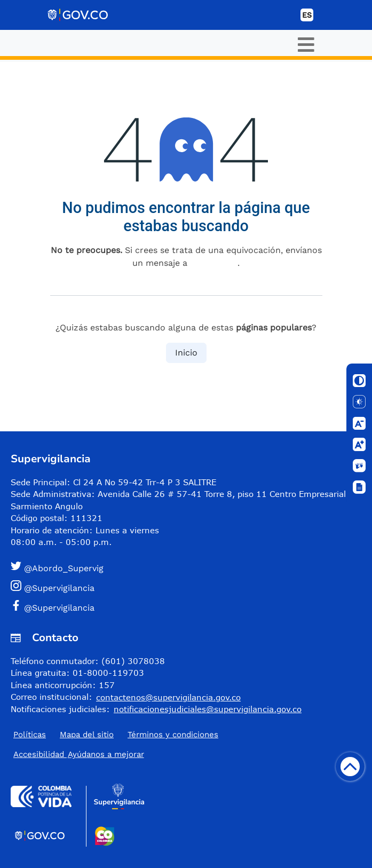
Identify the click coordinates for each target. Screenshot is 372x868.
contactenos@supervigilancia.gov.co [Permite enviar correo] (168, 697)
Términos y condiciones (173, 735)
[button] (182, 568)
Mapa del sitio (87, 735)
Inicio (186, 353)
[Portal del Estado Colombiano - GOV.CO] (78, 15)
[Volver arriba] (350, 767)
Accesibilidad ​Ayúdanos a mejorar (79, 755)
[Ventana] (359, 487)
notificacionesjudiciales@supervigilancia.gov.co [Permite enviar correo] (208, 709)
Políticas (30, 735)
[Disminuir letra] (359, 423)
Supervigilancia (51, 459)
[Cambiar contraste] (359, 381)
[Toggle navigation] (306, 45)
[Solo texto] (359, 402)
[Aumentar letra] (359, 445)
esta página (214, 263)
